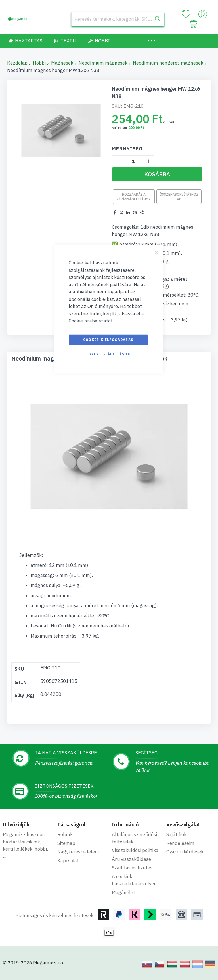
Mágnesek (62, 63)
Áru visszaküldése (131, 859)
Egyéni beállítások (108, 354)
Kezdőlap (17, 63)
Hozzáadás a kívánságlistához (134, 197)
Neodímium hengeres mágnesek (168, 63)
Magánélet (123, 892)
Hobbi (39, 63)
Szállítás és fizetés (132, 868)
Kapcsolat (68, 861)
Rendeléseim (180, 843)
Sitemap (66, 843)
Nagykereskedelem (78, 852)
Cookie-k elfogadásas (108, 339)
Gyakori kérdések (185, 852)
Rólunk (65, 834)
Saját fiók (176, 834)
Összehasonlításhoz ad (179, 197)
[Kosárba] (157, 174)
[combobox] (118, 19)
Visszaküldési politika (135, 850)
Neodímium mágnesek (103, 63)
